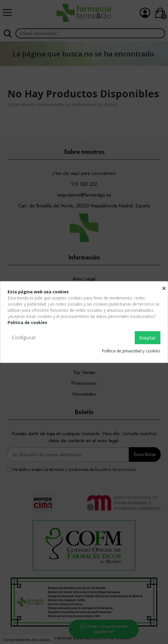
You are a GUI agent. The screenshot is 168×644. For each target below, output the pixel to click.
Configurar (24, 338)
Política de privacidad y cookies (131, 351)
